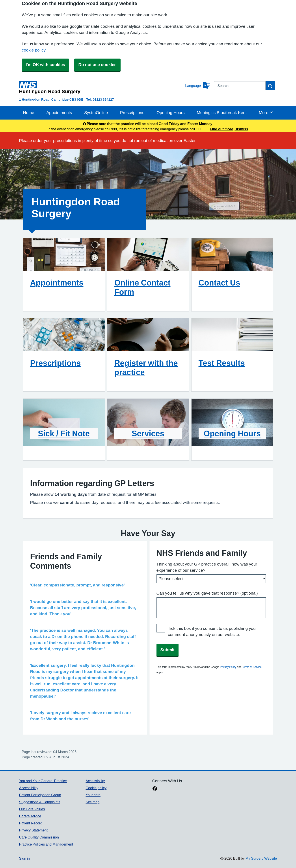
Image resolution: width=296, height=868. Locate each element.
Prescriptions (132, 113)
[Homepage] (101, 88)
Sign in (24, 858)
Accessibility (29, 788)
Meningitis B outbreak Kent (222, 113)
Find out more (222, 129)
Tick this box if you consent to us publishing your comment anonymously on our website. (212, 631)
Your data (93, 795)
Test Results (222, 363)
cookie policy (34, 50)
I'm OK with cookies (46, 65)
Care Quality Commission (39, 837)
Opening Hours (171, 113)
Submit (168, 650)
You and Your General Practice (43, 781)
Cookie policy (96, 788)
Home (29, 113)
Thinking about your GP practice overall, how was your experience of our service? (207, 567)
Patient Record (31, 823)
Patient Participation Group (40, 795)
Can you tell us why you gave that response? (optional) (207, 593)
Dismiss (241, 129)
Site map (92, 802)
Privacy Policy (228, 667)
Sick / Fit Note (64, 433)
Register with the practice (146, 368)
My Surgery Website (261, 858)
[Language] (198, 86)
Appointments (59, 113)
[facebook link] (155, 789)
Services (148, 433)
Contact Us (219, 283)
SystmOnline (96, 113)
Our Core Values (32, 809)
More (266, 112)
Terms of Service (252, 667)
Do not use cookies (97, 65)
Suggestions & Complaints (40, 802)
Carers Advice (30, 816)
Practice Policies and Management (46, 844)
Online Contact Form (142, 287)
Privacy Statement (33, 830)
